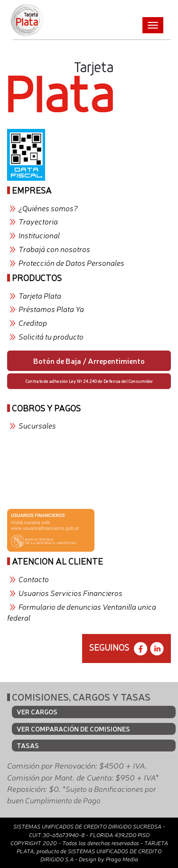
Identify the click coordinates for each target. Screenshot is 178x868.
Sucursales (37, 425)
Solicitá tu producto (51, 336)
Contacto (34, 579)
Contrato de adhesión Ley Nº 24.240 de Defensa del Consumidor (89, 381)
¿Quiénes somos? (48, 208)
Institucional (39, 235)
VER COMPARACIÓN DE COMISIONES (73, 729)
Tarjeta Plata (40, 295)
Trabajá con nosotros (54, 249)
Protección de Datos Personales (71, 263)
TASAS (28, 745)
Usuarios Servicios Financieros (70, 593)
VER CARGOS (37, 712)
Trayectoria (38, 221)
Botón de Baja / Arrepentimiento (89, 361)
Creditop (33, 322)
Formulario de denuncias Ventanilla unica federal (82, 612)
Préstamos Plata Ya (51, 309)
